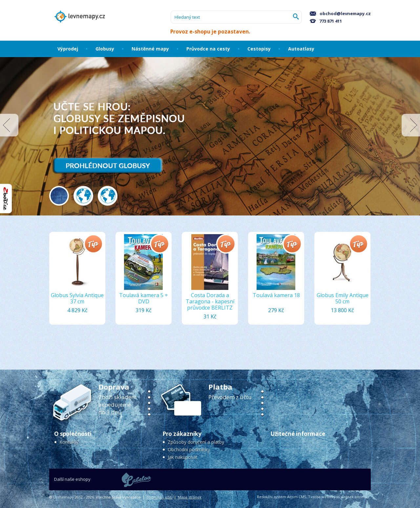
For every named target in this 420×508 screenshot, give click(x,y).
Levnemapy (63, 497)
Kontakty (69, 442)
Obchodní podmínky (189, 449)
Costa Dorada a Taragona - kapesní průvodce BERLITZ (210, 301)
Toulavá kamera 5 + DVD (144, 298)
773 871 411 (326, 21)
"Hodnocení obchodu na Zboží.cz (6, 199)
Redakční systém (272, 497)
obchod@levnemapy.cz (340, 13)
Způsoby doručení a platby (196, 442)
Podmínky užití (159, 497)
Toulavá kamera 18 (276, 295)
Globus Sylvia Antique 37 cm (77, 298)
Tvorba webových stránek (331, 497)
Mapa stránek (190, 497)
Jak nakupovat (183, 457)
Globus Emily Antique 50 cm (343, 298)
